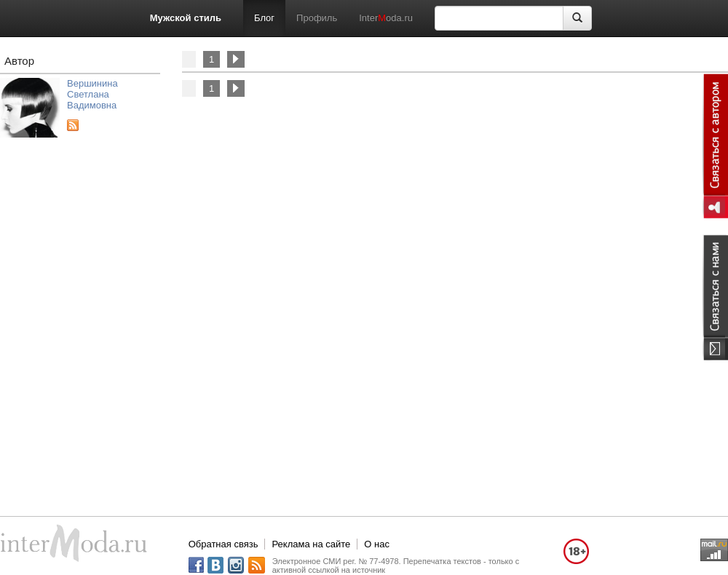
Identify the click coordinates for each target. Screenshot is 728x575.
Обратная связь (223, 544)
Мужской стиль (186, 18)
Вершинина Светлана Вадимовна (92, 94)
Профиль (317, 18)
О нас (377, 544)
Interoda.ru (386, 18)
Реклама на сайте (311, 544)
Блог (264, 18)
